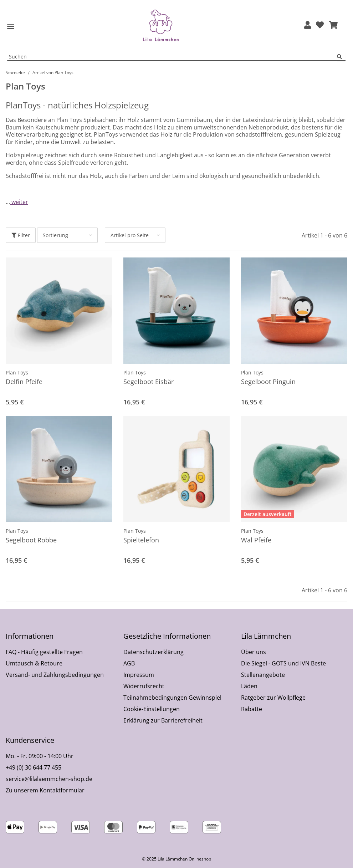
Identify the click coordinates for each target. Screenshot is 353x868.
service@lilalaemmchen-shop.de (49, 779)
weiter (19, 202)
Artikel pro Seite (130, 235)
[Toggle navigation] (11, 27)
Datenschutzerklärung (154, 652)
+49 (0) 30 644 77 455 (34, 767)
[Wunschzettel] (320, 25)
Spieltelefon (141, 540)
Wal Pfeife (256, 540)
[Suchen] (341, 57)
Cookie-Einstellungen (152, 709)
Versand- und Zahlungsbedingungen (55, 675)
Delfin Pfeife (24, 382)
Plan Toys (17, 372)
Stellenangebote (263, 675)
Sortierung (55, 235)
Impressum (139, 675)
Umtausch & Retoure (34, 663)
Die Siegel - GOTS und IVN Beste (283, 663)
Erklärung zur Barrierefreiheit (163, 720)
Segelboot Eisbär (149, 382)
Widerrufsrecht (144, 686)
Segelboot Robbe (31, 540)
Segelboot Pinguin (268, 382)
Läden (249, 686)
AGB (129, 663)
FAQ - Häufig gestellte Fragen (44, 652)
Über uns (254, 652)
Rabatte (252, 709)
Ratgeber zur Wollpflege (273, 698)
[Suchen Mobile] (172, 57)
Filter (21, 235)
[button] (308, 25)
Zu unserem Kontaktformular (45, 790)
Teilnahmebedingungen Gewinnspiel (172, 698)
